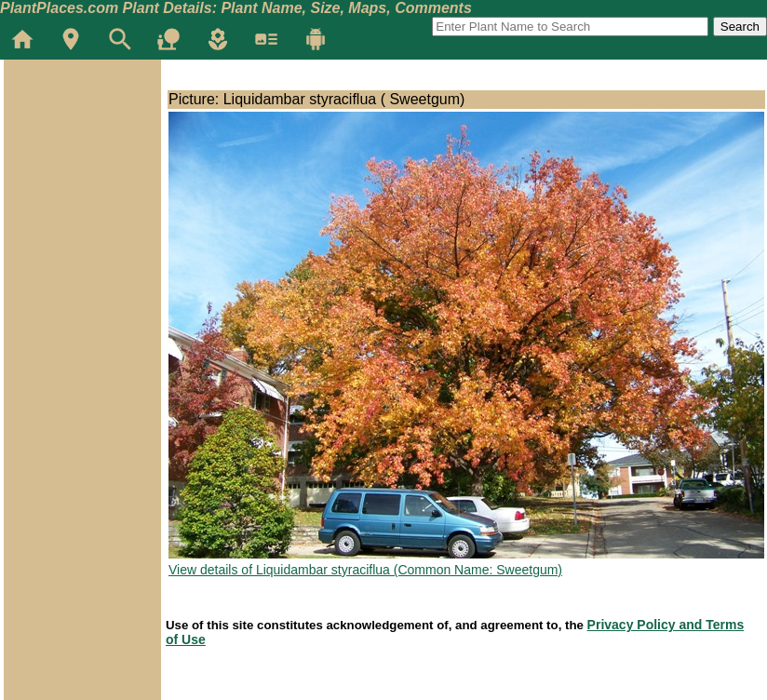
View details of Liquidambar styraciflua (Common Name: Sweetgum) (365, 570)
